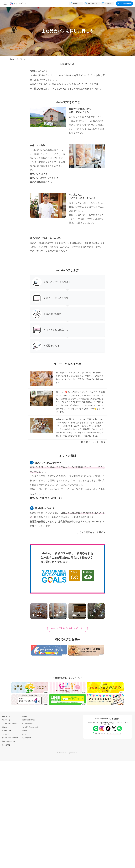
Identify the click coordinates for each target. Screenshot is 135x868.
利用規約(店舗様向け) (28, 720)
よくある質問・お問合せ (6, 723)
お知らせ (5, 727)
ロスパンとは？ (39, 174)
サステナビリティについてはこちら (48, 251)
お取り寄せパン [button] (92, 3)
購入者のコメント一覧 (93, 442)
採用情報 (25, 731)
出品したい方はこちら (6, 741)
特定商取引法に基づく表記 (30, 727)
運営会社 (25, 734)
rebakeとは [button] (76, 3)
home (12, 59)
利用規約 (25, 716)
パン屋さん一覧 (6, 731)
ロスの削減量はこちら (42, 182)
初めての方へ (6, 716)
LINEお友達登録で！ (108, 733)
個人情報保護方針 (27, 723)
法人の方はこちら (27, 738)
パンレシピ (5, 734)
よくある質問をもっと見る (91, 532)
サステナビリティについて (6, 738)
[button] (67, 628)
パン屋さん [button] (107, 3)
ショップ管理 (6, 745)
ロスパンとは (6, 720)
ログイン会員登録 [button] (124, 3)
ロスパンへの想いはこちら (44, 178)
